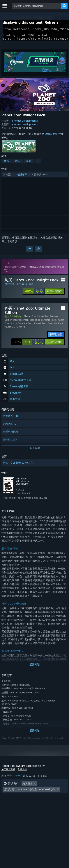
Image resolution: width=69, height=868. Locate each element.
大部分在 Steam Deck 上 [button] (18, 797)
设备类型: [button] (35, 803)
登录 (15, 243)
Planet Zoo (30, 318)
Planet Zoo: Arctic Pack (43, 322)
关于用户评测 (8, 772)
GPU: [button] (20, 803)
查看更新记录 (10, 434)
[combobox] (37, 6)
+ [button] (38, 163)
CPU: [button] (7, 803)
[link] (34, 293)
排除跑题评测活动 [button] (14, 791)
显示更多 (21, 329)
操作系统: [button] (45, 797)
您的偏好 (22, 772)
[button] (35, 177)
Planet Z (9, 329)
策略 (29, 163)
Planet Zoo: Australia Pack (49, 325)
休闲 (18, 163)
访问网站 (10, 426)
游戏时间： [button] (38, 791)
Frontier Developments (25, 123)
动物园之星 (51, 136)
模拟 (7, 163)
